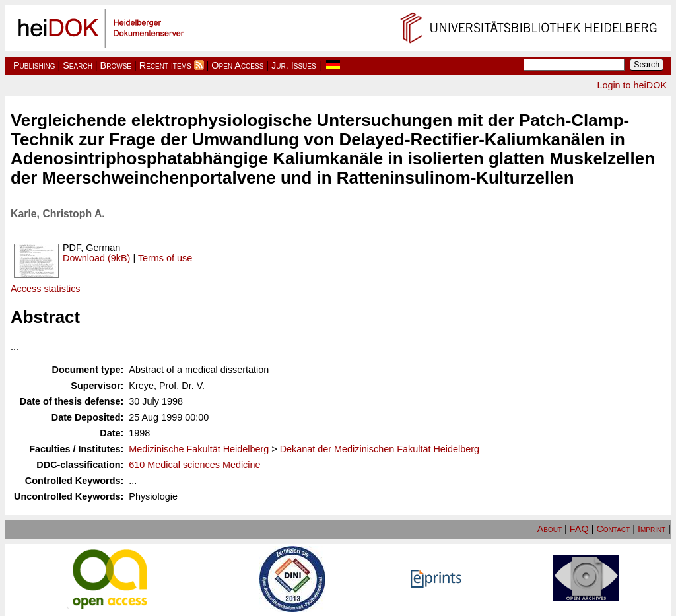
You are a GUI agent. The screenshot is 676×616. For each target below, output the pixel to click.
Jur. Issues (294, 65)
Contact (613, 529)
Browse (116, 65)
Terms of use (165, 258)
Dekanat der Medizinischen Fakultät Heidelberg (380, 449)
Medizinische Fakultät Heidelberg (199, 449)
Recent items (165, 65)
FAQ (579, 529)
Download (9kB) (96, 258)
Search (78, 65)
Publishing (34, 65)
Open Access (237, 65)
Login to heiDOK (632, 85)
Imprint (652, 529)
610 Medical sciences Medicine (194, 465)
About (550, 529)
